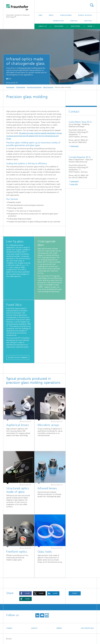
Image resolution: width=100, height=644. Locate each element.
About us (43, 26)
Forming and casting (34, 87)
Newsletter (58, 21)
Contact (74, 21)
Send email (75, 146)
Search (92, 5)
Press (51, 15)
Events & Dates (85, 15)
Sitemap (9, 628)
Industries (76, 26)
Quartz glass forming (18, 357)
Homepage (10, 87)
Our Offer (59, 26)
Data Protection (87, 628)
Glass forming (48, 87)
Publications (66, 15)
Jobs (41, 15)
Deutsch (88, 21)
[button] (7, 79)
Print (75, 593)
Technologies (21, 87)
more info (74, 184)
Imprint (59, 628)
